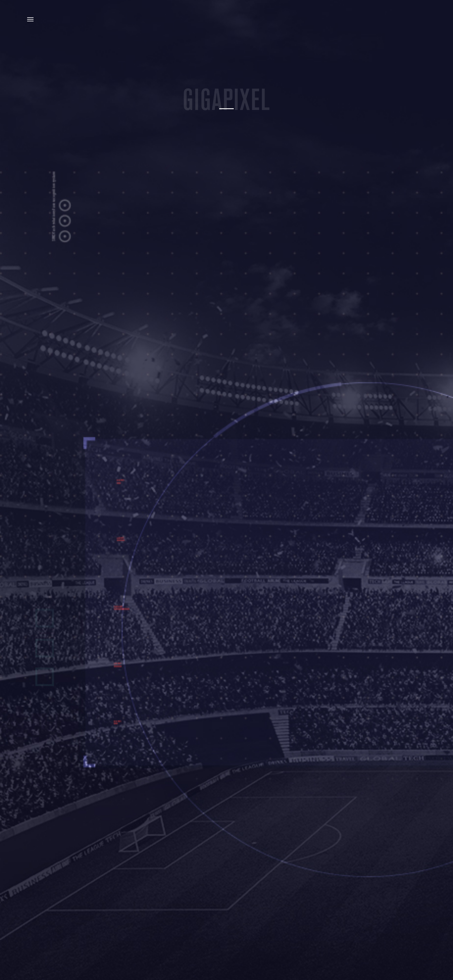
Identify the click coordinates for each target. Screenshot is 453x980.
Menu (30, 19)
